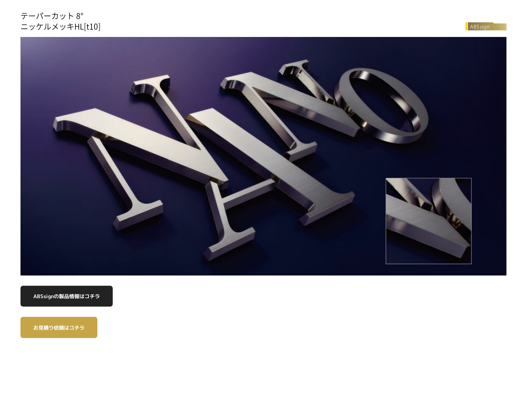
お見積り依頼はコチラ (59, 328)
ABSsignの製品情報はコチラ (67, 296)
